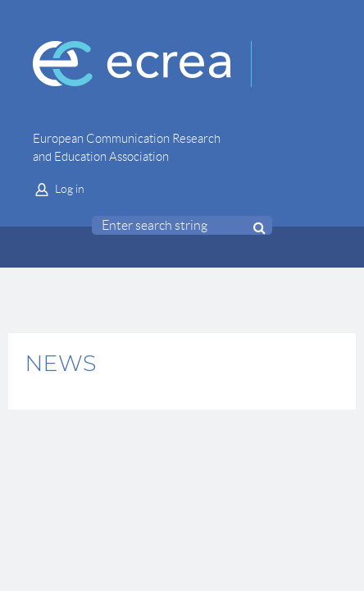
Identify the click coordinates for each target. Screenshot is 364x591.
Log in (70, 189)
